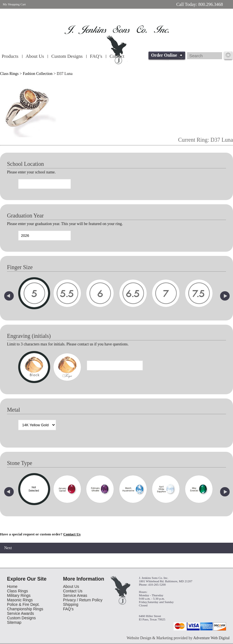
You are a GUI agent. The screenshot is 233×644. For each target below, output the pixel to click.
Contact (117, 56)
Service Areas (75, 595)
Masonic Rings (20, 600)
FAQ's (68, 609)
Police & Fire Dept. (23, 604)
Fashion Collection (38, 74)
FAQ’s (96, 56)
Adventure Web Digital (211, 638)
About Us (35, 56)
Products (10, 56)
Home (12, 586)
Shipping (71, 604)
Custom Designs (67, 56)
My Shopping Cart (14, 4)
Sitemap (14, 622)
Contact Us (72, 534)
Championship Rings (25, 609)
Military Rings (19, 595)
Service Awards (20, 613)
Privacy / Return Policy (83, 600)
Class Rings (9, 74)
